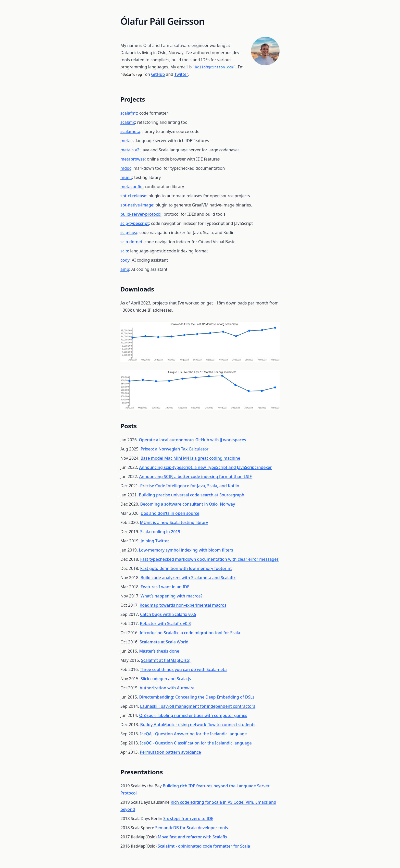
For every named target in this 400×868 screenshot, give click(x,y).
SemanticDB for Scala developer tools (191, 828)
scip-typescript (135, 223)
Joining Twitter (155, 541)
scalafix (128, 122)
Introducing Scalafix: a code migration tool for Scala (190, 633)
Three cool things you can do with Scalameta (183, 669)
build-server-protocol (141, 214)
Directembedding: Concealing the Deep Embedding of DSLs (197, 697)
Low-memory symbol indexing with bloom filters (186, 550)
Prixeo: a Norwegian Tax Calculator (174, 449)
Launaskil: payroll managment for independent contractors (198, 706)
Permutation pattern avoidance (170, 752)
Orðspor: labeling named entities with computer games (193, 715)
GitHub (158, 74)
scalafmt (129, 113)
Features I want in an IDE (165, 587)
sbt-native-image (137, 205)
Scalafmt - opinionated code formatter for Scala (204, 846)
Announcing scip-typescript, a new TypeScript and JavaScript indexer (205, 467)
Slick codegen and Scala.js (166, 679)
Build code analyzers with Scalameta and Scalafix (188, 578)
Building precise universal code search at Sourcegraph (191, 495)
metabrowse (133, 159)
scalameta (130, 131)
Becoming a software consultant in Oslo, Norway (188, 504)
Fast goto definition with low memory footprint (186, 568)
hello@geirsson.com (214, 67)
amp (125, 269)
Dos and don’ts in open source (170, 513)
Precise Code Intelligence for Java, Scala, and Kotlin (190, 486)
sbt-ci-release (133, 196)
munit (126, 177)
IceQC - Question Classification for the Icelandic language (196, 743)
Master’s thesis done (159, 651)
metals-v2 (130, 150)
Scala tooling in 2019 (160, 532)
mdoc (126, 168)
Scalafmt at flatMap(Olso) (166, 660)
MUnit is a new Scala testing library (174, 522)
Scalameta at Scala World (164, 642)
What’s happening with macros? (172, 596)
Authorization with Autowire (167, 688)
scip (124, 251)
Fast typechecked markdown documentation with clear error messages (210, 559)
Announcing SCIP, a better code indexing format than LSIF (195, 476)
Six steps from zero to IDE (188, 818)
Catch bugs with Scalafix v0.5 (168, 614)
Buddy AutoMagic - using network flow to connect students (198, 725)
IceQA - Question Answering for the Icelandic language (193, 734)
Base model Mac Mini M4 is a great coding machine (190, 458)
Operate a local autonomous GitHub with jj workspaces (192, 440)
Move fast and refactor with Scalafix (192, 837)
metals (127, 141)
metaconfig (132, 187)
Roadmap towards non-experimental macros (183, 605)
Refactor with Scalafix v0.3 (165, 624)
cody (125, 260)
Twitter (181, 74)
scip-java (129, 233)
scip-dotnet (131, 242)
